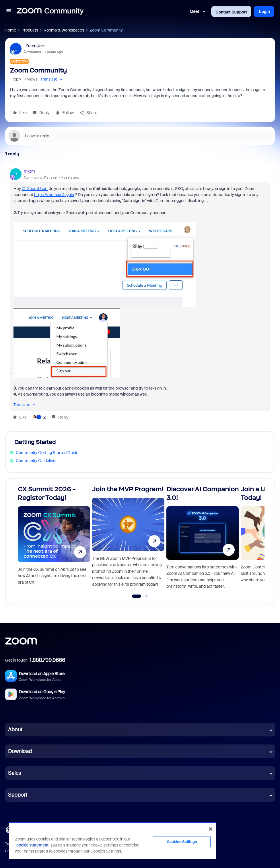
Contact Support (231, 12)
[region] (113, 840)
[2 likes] (39, 417)
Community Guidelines (37, 461)
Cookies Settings (182, 842)
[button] (9, 11)
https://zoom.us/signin (54, 195)
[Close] (211, 829)
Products (30, 30)
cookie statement (32, 845)
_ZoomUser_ (35, 46)
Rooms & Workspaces (64, 30)
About (15, 730)
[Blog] (9, 829)
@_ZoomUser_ (35, 189)
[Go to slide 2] (147, 596)
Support (18, 795)
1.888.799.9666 (47, 660)
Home (10, 30)
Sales (14, 773)
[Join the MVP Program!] (128, 539)
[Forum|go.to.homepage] (50, 11)
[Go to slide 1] (136, 596)
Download (20, 751)
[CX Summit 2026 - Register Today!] (54, 539)
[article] (140, 295)
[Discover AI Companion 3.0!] (203, 539)
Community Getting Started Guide (47, 453)
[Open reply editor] (140, 136)
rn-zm (29, 171)
